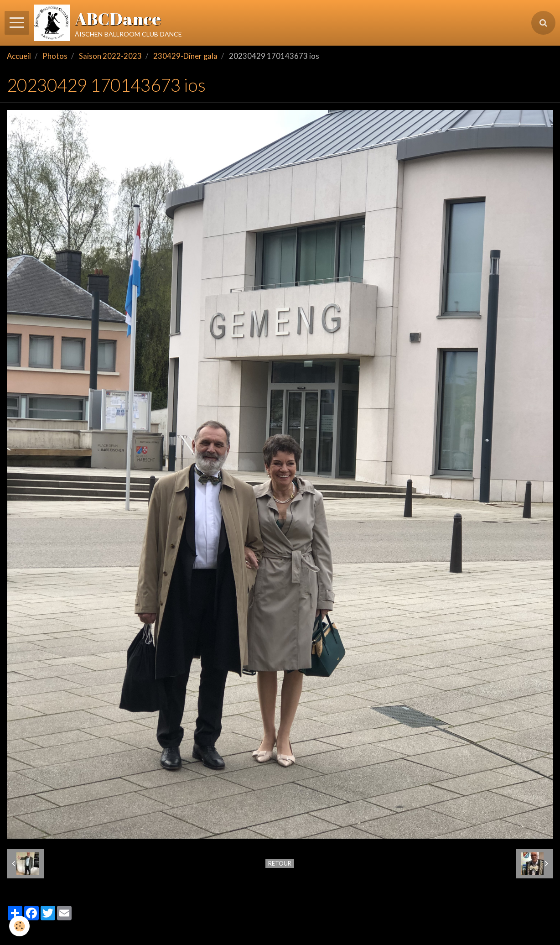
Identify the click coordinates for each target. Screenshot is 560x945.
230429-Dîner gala (185, 56)
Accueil (19, 56)
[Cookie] (19, 926)
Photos (55, 56)
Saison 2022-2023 (110, 56)
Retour (280, 863)
